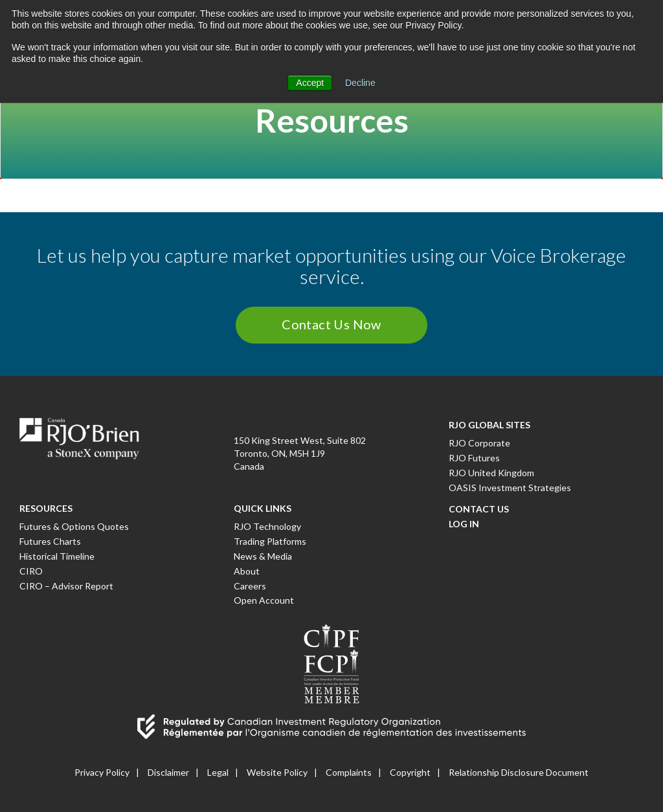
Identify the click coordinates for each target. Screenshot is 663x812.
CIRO (31, 571)
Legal (218, 772)
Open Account (264, 600)
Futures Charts (50, 541)
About (247, 571)
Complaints (349, 772)
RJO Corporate (479, 443)
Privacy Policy (102, 772)
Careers (250, 586)
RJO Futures (474, 458)
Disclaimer (168, 772)
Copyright (410, 772)
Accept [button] (310, 83)
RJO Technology (267, 526)
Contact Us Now (331, 324)
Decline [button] (360, 83)
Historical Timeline (57, 556)
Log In (464, 524)
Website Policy (277, 772)
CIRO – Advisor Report (66, 586)
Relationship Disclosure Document (519, 772)
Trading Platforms (270, 541)
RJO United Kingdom (491, 473)
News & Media (263, 556)
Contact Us (479, 509)
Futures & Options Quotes (74, 526)
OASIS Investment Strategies (510, 488)
